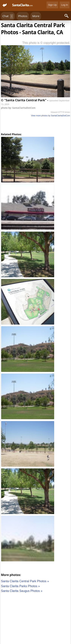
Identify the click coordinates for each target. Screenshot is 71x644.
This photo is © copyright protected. (46, 43)
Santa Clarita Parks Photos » (20, 586)
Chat (8, 16)
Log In (65, 5)
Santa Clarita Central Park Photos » (25, 581)
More (36, 16)
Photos (23, 16)
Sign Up (52, 5)
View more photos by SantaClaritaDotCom (51, 116)
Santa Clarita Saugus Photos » (22, 591)
